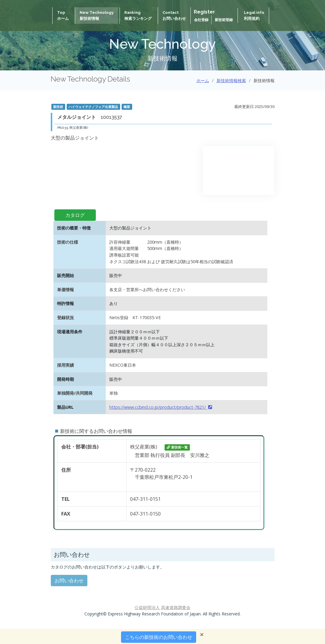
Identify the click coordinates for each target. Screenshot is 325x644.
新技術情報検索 (231, 80)
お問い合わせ (69, 581)
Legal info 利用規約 (254, 15)
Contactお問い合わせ (174, 15)
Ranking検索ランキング (138, 15)
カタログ (75, 215)
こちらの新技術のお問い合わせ (159, 637)
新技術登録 (224, 20)
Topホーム (63, 15)
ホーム (203, 80)
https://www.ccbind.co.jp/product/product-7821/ (161, 407)
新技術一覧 (177, 447)
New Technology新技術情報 (97, 15)
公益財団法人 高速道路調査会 (163, 607)
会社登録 (202, 20)
